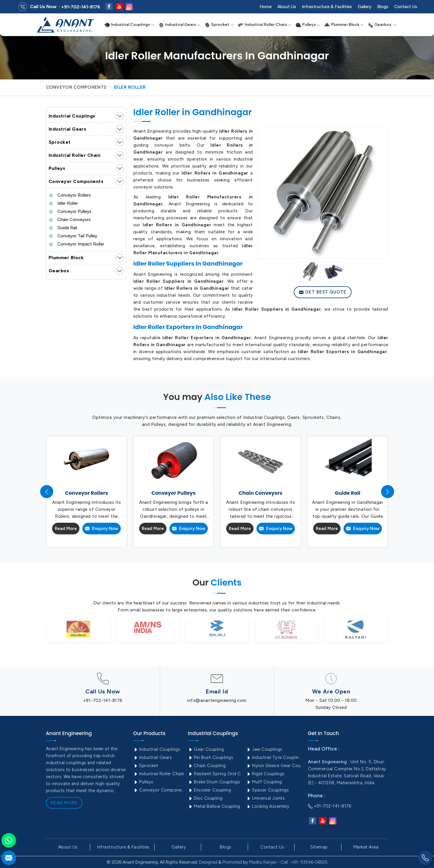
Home (266, 7)
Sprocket (219, 25)
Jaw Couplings (264, 749)
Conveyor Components (76, 87)
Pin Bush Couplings (211, 757)
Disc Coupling (205, 798)
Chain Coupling (207, 766)
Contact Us (406, 7)
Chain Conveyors (70, 220)
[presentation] (47, 492)
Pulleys (308, 25)
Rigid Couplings (265, 774)
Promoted (232, 862)
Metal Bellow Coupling (214, 806)
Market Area (366, 847)
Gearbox (382, 25)
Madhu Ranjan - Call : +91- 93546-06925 (288, 862)
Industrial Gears (179, 25)
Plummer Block (344, 25)
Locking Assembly (268, 806)
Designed (208, 862)
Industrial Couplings (129, 25)
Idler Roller (63, 203)
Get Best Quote (323, 292)
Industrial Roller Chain (265, 25)
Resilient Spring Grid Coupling (217, 774)
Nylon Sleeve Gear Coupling (275, 766)
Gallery (365, 7)
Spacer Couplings (268, 790)
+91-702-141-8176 (81, 7)
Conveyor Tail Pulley (73, 236)
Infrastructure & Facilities (327, 7)
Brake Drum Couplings (214, 782)
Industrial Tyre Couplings (275, 757)
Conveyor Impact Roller (76, 244)
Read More (66, 529)
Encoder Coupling (210, 790)
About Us (287, 7)
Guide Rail (63, 228)
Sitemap (319, 847)
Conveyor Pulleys (70, 211)
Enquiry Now (102, 529)
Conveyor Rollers (70, 195)
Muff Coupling (264, 782)
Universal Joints (266, 798)
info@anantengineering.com (217, 700)
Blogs (383, 7)
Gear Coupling (206, 749)
